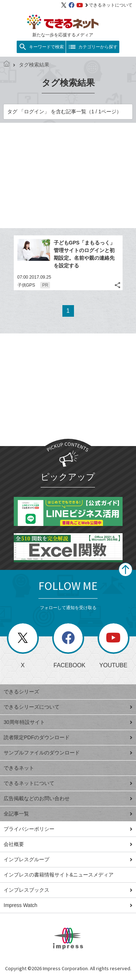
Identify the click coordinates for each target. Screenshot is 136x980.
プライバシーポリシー (68, 829)
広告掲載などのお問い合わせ (68, 798)
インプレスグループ (68, 859)
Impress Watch (68, 905)
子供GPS (26, 285)
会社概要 (68, 844)
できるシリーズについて (68, 707)
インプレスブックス (68, 890)
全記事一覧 (68, 814)
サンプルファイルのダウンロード (68, 753)
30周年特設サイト (68, 722)
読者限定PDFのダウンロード (68, 737)
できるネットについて (109, 5)
